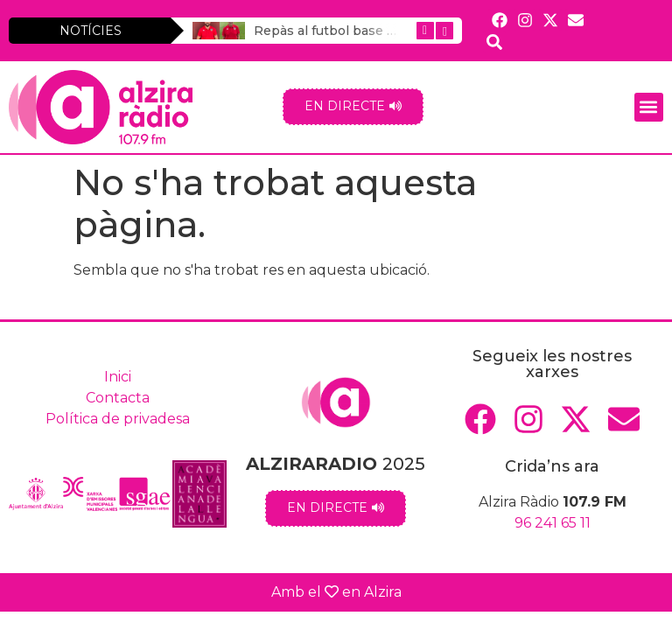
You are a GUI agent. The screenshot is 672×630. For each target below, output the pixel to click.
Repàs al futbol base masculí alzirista (371, 31)
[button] (649, 107)
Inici (118, 377)
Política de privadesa (118, 419)
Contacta (118, 398)
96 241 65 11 (553, 523)
